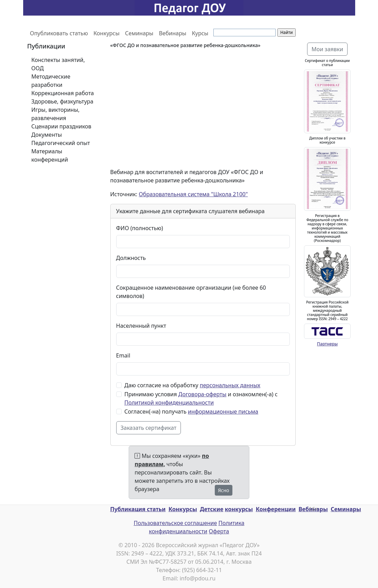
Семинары (139, 33)
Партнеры (328, 344)
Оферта (219, 531)
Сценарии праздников (62, 126)
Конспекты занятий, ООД (58, 64)
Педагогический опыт (61, 143)
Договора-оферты (202, 394)
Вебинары (172, 33)
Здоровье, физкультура (62, 101)
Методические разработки (51, 81)
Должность (131, 258)
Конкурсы (106, 33)
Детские (212, 509)
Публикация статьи (138, 509)
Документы (47, 135)
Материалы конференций (50, 155)
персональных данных (230, 385)
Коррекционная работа (63, 93)
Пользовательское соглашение (175, 523)
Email (123, 355)
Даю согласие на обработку (192, 385)
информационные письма (223, 411)
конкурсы (239, 509)
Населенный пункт (141, 326)
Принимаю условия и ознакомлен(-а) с (201, 398)
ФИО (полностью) (140, 228)
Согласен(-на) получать (191, 411)
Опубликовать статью (59, 33)
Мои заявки (328, 49)
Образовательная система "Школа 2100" (193, 194)
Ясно (224, 490)
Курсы (200, 33)
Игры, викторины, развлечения (56, 114)
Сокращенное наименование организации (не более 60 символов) (191, 292)
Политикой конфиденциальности (169, 402)
